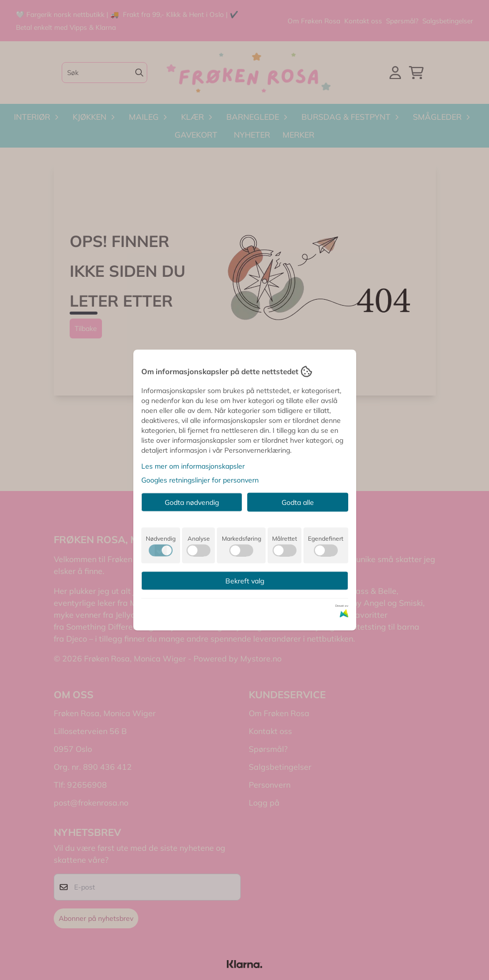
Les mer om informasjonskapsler (193, 466)
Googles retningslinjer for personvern (200, 480)
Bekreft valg (245, 581)
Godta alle (298, 502)
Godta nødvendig (192, 502)
